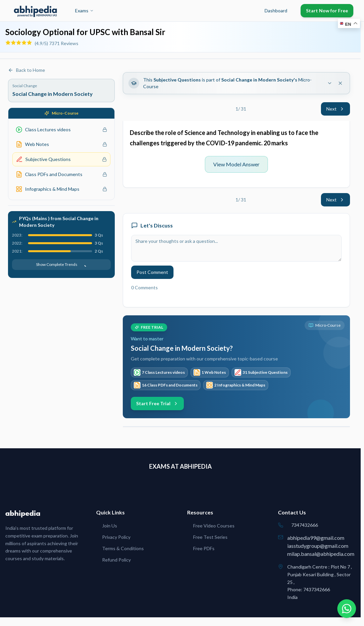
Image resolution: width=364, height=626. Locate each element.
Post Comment (152, 272)
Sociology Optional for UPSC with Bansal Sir (85, 32)
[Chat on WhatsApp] (347, 609)
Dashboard (276, 11)
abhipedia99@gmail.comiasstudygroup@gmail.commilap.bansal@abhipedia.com (321, 546)
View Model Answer (236, 164)
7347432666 (305, 525)
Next (335, 109)
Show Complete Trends (61, 264)
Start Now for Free (327, 11)
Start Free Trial (157, 403)
